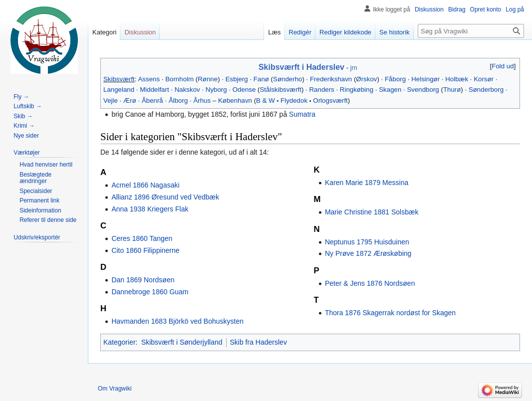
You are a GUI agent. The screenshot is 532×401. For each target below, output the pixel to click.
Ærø (130, 100)
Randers (322, 90)
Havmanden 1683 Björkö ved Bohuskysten (177, 321)
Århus (202, 100)
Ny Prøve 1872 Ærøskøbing (368, 253)
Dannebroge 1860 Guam (150, 292)
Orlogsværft (330, 100)
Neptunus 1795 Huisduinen (367, 242)
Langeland (119, 90)
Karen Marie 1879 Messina (367, 183)
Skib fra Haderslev (259, 342)
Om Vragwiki (115, 389)
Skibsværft (119, 79)
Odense (244, 90)
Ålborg (178, 100)
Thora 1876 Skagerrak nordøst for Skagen (390, 313)
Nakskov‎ (187, 90)
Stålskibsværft (280, 90)
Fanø (261, 79)
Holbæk (457, 79)
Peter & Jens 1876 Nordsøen (370, 283)
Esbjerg (237, 79)
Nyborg (216, 90)
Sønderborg (486, 90)
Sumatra (302, 114)
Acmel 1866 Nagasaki (145, 185)
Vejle (111, 100)
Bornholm (179, 79)
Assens (149, 79)
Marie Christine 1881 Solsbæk (372, 212)
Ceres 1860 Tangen (142, 238)
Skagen (390, 90)
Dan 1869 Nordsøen (143, 280)
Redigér (300, 32)
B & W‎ (266, 100)
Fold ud (503, 66)
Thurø (452, 90)
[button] (503, 66)
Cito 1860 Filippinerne (145, 250)
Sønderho (287, 79)
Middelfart (154, 90)
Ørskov (366, 79)
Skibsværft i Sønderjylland (182, 342)
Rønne (208, 79)
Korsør (484, 79)
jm (354, 68)
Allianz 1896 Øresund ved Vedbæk (165, 197)
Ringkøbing (357, 90)
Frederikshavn (331, 79)
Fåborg (395, 79)
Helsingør (425, 79)
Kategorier (120, 342)
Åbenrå (152, 100)
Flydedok (294, 100)
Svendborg (423, 90)
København (235, 100)
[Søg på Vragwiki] (471, 31)
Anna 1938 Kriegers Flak (150, 209)
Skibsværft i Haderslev (301, 67)
